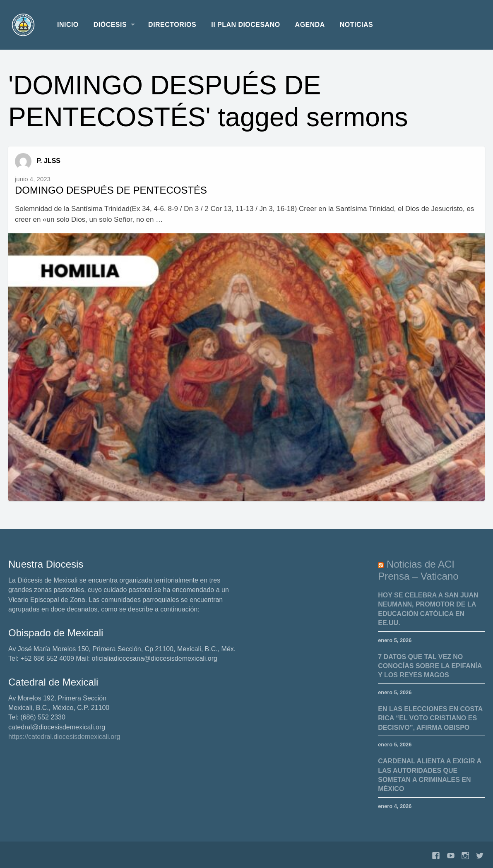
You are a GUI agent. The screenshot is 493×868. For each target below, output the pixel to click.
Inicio (68, 25)
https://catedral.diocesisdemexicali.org (64, 737)
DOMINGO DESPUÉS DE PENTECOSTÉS (111, 190)
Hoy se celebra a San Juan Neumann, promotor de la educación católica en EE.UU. (428, 609)
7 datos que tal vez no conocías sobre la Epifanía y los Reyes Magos (430, 666)
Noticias (356, 25)
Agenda (310, 25)
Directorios (172, 25)
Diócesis (110, 25)
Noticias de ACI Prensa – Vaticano (418, 570)
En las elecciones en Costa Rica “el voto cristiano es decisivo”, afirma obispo (430, 718)
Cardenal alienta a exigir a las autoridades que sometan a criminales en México (430, 775)
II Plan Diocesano (245, 25)
